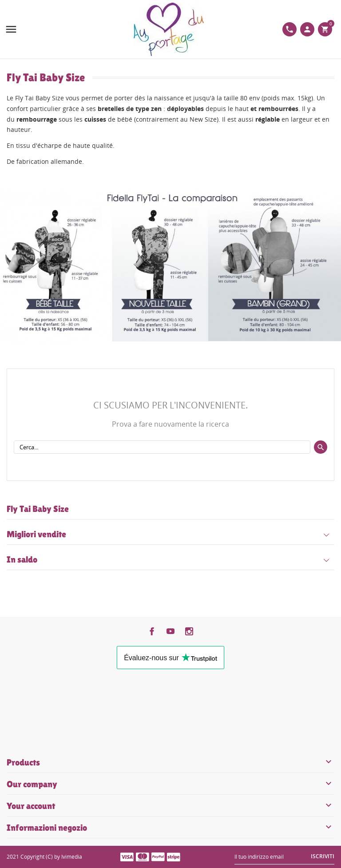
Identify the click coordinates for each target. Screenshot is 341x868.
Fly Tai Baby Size (38, 509)
